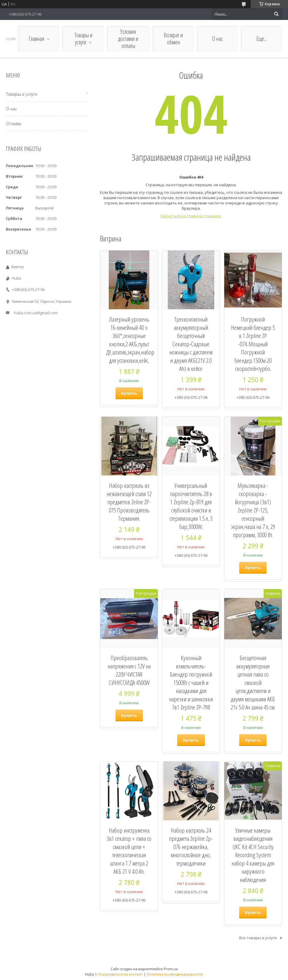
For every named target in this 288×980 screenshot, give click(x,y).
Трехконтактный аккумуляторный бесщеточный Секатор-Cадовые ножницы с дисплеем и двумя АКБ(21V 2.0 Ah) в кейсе (191, 344)
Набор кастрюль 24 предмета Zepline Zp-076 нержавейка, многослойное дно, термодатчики (191, 847)
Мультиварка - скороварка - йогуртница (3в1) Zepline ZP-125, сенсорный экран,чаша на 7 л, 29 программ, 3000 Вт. (253, 510)
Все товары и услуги (258, 938)
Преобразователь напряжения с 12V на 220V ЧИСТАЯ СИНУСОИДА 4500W (129, 670)
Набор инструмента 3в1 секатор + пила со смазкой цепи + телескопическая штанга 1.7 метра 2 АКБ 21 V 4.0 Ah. (129, 851)
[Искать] (276, 14)
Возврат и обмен (173, 39)
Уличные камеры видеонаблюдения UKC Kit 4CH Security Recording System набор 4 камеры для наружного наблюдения (253, 855)
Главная (36, 39)
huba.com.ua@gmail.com (36, 313)
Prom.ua (171, 969)
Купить (129, 393)
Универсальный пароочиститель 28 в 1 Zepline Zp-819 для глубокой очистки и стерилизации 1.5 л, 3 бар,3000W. (191, 506)
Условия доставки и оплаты (128, 39)
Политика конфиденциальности (175, 974)
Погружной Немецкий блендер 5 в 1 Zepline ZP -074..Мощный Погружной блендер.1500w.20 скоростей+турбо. (253, 344)
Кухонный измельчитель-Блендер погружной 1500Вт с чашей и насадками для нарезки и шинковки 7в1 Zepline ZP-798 (191, 683)
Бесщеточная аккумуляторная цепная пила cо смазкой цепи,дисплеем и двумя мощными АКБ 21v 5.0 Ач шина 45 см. (253, 683)
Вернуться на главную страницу (191, 216)
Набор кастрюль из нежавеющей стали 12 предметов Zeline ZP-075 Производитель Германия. (129, 502)
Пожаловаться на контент (120, 974)
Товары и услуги (83, 39)
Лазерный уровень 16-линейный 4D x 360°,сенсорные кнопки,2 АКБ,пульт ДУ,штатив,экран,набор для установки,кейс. (129, 340)
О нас (217, 39)
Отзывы (14, 123)
